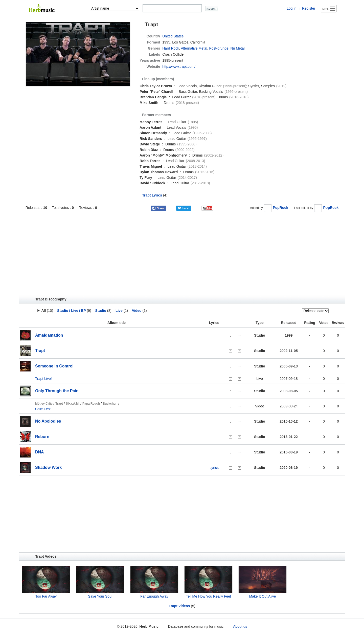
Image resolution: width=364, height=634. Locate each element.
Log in (291, 8)
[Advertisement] (182, 257)
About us (240, 626)
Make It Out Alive (263, 596)
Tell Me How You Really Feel (208, 596)
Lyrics (214, 468)
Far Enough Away (154, 596)
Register (309, 8)
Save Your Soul (100, 596)
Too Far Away (46, 596)
